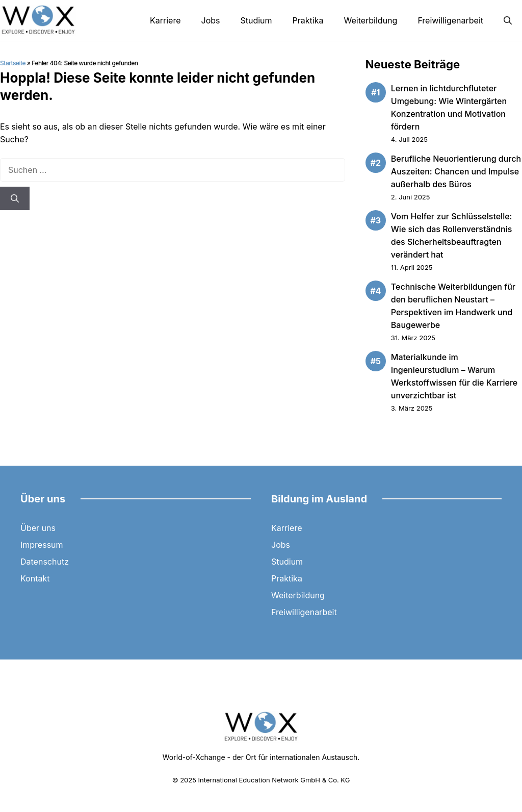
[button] (508, 20)
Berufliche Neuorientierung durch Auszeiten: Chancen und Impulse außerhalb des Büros (456, 171)
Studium (256, 20)
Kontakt (35, 578)
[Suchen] (15, 198)
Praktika (308, 20)
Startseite (13, 63)
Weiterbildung (370, 20)
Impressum (42, 545)
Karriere (165, 20)
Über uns (38, 528)
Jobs (211, 20)
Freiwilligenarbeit (450, 20)
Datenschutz (45, 562)
